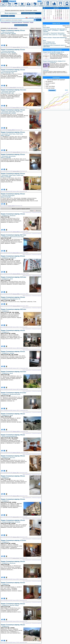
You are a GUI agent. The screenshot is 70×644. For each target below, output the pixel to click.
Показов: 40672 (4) (16, 253)
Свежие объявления (56, 50)
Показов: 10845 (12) (16, 67)
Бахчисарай (5, 16)
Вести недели (46, 27)
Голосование (56, 77)
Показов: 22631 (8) (16, 306)
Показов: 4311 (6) (16, 558)
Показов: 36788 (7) (16, 294)
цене (12, 28)
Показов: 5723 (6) (16, 642)
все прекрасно (49, 81)
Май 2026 (56, 8)
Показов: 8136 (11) (16, 107)
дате (9, 28)
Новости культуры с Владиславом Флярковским (55, 38)
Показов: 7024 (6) (16, 537)
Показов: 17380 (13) (16, 47)
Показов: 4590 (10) (16, 152)
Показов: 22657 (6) (16, 389)
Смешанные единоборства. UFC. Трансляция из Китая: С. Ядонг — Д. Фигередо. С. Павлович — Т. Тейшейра (55, 30)
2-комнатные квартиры (29, 13)
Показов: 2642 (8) (13, 87)
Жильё (6, 1)
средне (47, 85)
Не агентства (38, 18)
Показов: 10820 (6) (16, 348)
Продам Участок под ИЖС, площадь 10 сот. (54, 52)
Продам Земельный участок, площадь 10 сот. (54, 61)
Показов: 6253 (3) (16, 600)
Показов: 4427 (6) (16, 517)
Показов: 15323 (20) (16, 452)
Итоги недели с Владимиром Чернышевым (54, 33)
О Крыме (13, 1)
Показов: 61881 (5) (16, 232)
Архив (66, 90)
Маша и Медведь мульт (49, 42)
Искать (39, 20)
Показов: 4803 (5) (16, 579)
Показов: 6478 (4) (16, 621)
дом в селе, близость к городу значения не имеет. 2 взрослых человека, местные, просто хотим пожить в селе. (55, 73)
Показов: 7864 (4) (16, 496)
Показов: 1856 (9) (11, 130)
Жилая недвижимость (11, 13)
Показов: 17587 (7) (16, 410)
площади (15, 28)
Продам (12, 16)
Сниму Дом (46, 70)
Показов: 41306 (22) (16, 274)
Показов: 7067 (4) (16, 473)
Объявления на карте (21, 25)
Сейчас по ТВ (56, 23)
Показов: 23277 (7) (16, 368)
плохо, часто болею (50, 86)
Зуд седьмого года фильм (49, 44)
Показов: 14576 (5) (16, 431)
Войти (39, 1)
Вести (45, 40)
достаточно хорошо (50, 83)
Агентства (31, 18)
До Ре (44, 26)
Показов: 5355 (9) (16, 171)
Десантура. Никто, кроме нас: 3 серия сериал (54, 35)
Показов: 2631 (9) (16, 191)
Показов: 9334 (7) (16, 327)
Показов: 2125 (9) (11, 206)
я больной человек (50, 88)
